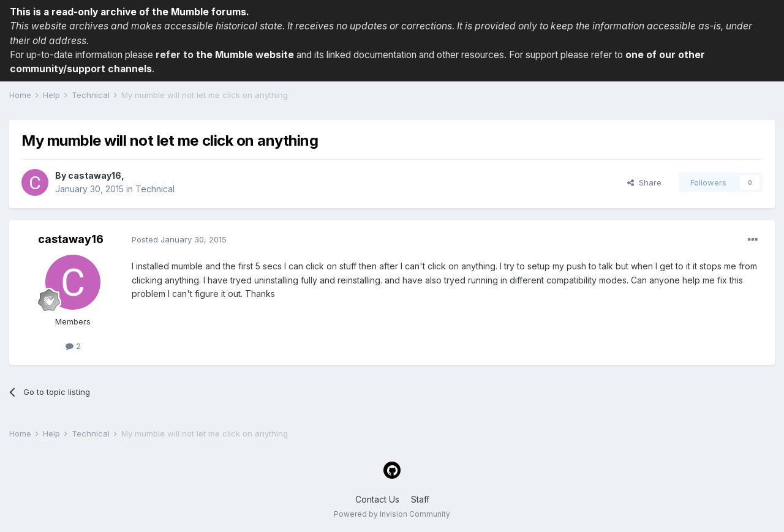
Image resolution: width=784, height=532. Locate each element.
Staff (420, 499)
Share (644, 182)
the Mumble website (245, 55)
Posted (179, 239)
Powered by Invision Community (392, 514)
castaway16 (95, 175)
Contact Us (377, 499)
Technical (155, 189)
